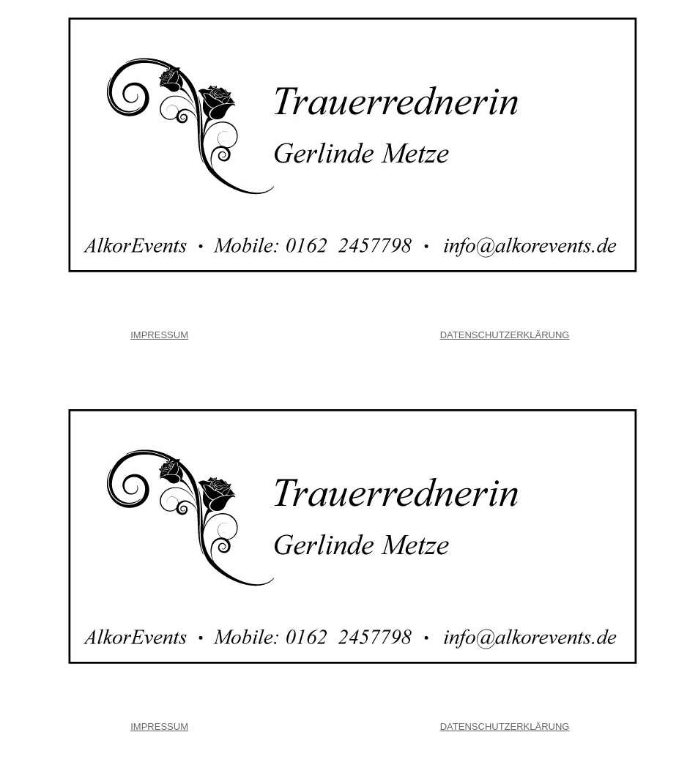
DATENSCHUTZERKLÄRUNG (505, 335)
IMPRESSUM (159, 335)
